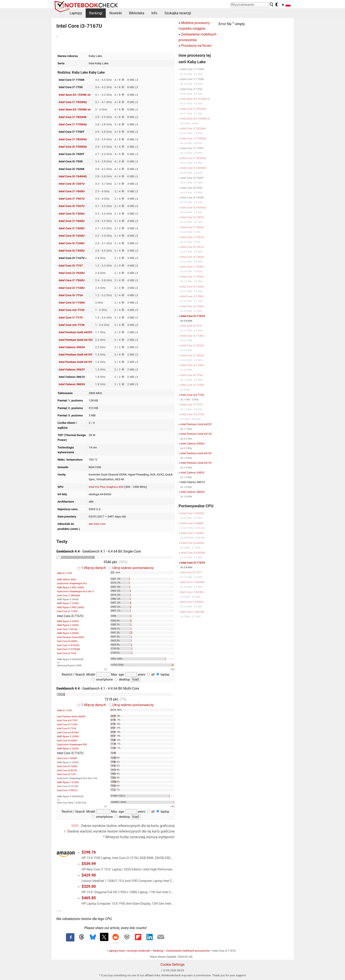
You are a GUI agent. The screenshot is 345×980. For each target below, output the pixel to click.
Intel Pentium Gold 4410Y (75, 354)
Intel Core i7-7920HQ (73, 102)
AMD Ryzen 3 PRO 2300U (71, 588)
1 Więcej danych (92, 568)
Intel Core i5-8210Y (67, 771)
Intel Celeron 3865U (72, 384)
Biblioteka (136, 13)
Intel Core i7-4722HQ (68, 645)
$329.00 (89, 886)
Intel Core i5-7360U (72, 213)
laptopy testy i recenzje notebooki (129, 951)
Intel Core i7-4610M (192, 612)
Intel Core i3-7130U (67, 611)
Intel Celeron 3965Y (72, 369)
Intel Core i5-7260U (72, 236)
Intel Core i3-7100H (72, 302)
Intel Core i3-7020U (72, 273)
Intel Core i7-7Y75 (71, 317)
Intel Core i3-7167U (193, 316)
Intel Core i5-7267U (72, 206)
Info (154, 13)
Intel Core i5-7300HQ (73, 147)
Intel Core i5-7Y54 (71, 295)
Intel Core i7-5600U (193, 513)
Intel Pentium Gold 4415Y (75, 362)
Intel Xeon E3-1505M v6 (75, 109)
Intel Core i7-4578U (192, 592)
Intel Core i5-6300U (67, 641)
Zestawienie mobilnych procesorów (188, 951)
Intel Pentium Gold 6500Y (71, 637)
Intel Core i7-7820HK (73, 117)
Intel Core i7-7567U (72, 199)
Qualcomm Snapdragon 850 (72, 745)
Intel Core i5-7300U (72, 251)
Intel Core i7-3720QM (68, 649)
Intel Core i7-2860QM (68, 596)
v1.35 (59, 911)
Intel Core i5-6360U (193, 543)
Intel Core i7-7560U (72, 280)
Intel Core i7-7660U (72, 191)
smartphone (102, 680)
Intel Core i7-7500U (72, 228)
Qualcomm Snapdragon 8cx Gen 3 (75, 591)
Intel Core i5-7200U (72, 243)
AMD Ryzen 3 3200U (68, 621)
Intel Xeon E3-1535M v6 (75, 95)
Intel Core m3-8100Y (68, 733)
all (151, 675)
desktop (122, 680)
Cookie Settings (173, 965)
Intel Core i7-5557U (67, 790)
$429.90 (89, 875)
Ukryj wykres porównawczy (131, 568)
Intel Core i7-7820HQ (73, 139)
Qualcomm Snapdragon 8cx (72, 583)
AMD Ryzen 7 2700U (68, 603)
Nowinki (116, 13)
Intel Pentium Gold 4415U (76, 340)
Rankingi (96, 13)
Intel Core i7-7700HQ (73, 124)
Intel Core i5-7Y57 (71, 265)
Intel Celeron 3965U (72, 347)
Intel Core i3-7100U (72, 288)
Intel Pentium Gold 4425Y (75, 332)
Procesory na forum (196, 46)
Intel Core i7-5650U (192, 602)
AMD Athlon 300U (67, 580)
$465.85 (89, 898)
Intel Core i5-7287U (72, 184)
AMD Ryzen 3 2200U (68, 625)
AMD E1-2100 (64, 573)
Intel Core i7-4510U (67, 629)
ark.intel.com (97, 524)
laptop (163, 675)
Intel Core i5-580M (192, 523)
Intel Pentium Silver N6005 (71, 717)
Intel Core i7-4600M (192, 582)
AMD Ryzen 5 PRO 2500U (71, 607)
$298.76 (89, 852)
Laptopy (76, 13)
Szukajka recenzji (178, 13)
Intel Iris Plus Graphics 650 (106, 487)
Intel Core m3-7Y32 (71, 310)
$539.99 (89, 864)
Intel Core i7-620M (192, 533)
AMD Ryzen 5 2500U (68, 633)
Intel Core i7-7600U (72, 221)
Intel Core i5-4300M (193, 553)
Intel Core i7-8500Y (67, 758)
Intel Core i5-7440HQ (73, 176)
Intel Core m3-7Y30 (71, 325)
